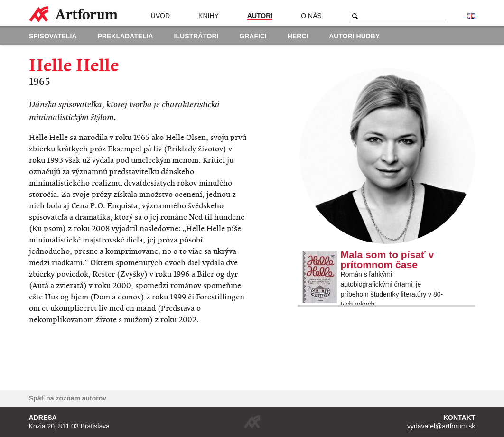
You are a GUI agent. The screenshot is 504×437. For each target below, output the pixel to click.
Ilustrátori (196, 36)
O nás (311, 16)
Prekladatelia (126, 36)
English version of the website (471, 16)
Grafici (253, 36)
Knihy (209, 16)
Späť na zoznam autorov (68, 398)
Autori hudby (354, 36)
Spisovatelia (53, 36)
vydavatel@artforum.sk (441, 426)
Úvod (160, 16)
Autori (260, 16)
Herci (298, 36)
